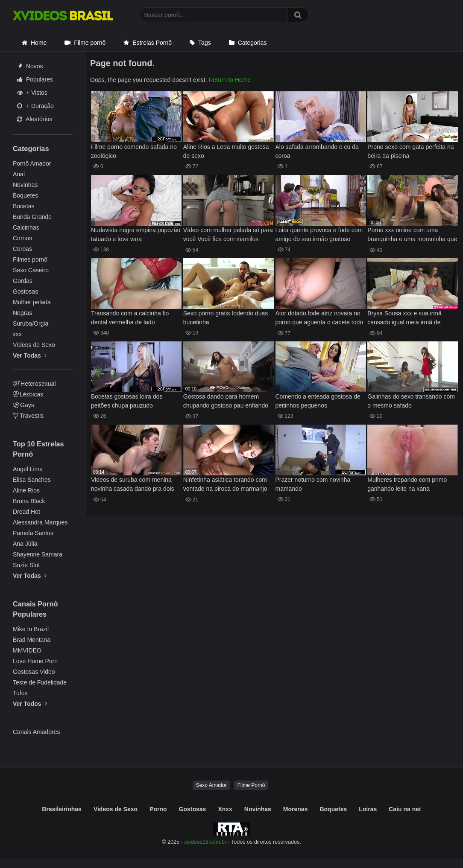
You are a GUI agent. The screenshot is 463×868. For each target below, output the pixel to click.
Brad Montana (32, 640)
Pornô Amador (32, 163)
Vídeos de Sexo (34, 345)
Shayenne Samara (38, 554)
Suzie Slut (26, 565)
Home (39, 43)
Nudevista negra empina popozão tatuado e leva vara (136, 234)
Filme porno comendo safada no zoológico (134, 151)
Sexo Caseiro (31, 270)
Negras (22, 313)
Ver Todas (30, 355)
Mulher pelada (32, 302)
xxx (17, 334)
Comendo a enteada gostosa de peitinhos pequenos (318, 401)
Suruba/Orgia (31, 323)
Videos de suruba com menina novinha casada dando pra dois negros (133, 485)
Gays (23, 405)
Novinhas (25, 185)
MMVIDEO (27, 650)
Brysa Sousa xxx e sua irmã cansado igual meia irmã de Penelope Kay (404, 319)
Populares (35, 79)
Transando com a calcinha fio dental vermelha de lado (130, 318)
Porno (158, 809)
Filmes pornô (30, 259)
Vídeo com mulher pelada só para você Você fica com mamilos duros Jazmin (228, 235)
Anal (19, 174)
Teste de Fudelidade (40, 682)
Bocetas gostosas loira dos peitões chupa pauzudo (127, 401)
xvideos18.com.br (205, 842)
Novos (31, 66)
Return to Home (230, 80)
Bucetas (24, 206)
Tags (205, 43)
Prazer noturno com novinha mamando (313, 484)
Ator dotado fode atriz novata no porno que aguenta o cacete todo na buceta (319, 319)
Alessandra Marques (40, 522)
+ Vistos (32, 93)
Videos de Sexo (116, 809)
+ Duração (35, 106)
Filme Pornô (251, 785)
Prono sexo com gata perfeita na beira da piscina (410, 151)
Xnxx (225, 809)
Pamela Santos (33, 533)
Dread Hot (26, 512)
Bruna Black (29, 501)
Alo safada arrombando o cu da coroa (317, 151)
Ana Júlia (25, 544)
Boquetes (25, 195)
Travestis (28, 416)
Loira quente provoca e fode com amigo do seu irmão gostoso (319, 234)
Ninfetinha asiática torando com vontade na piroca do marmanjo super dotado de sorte (225, 485)
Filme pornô (90, 43)
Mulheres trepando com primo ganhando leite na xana (407, 484)
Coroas (22, 249)
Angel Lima (28, 469)
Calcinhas (26, 227)
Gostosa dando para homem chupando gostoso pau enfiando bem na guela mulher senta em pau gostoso (226, 402)
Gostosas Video (34, 672)
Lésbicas (28, 394)
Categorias (252, 43)
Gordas (23, 281)
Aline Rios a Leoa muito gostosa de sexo (226, 151)
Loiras (368, 809)
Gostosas (25, 291)
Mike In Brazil (31, 629)
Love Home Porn (35, 661)
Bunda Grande (32, 217)
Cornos (22, 238)
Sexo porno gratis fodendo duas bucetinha (226, 318)
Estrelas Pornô (152, 43)
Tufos (20, 693)
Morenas (296, 809)
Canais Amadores (37, 732)
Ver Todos (30, 704)
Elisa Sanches (32, 480)
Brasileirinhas (62, 809)
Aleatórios (35, 119)
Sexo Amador (211, 785)
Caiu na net (405, 809)
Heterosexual (34, 384)
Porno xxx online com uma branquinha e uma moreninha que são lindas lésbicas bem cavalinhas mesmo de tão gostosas (412, 235)
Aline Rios (26, 490)
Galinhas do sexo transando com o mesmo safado (411, 401)
